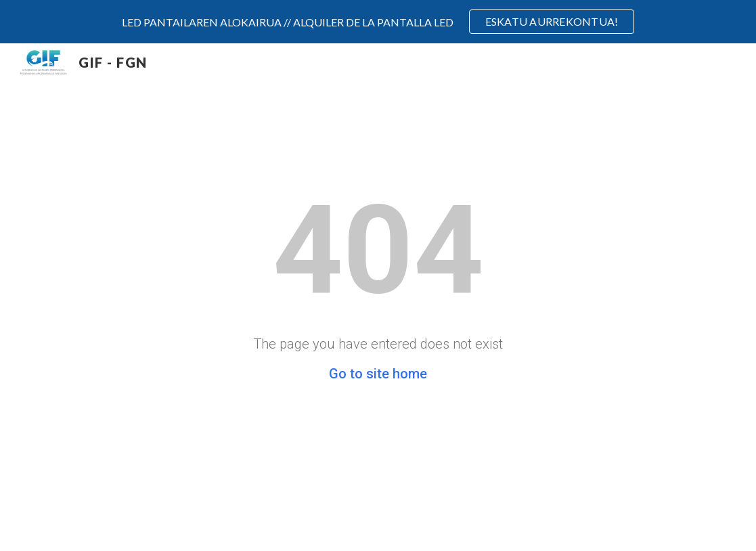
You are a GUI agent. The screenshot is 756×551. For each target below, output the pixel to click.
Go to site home (378, 374)
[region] (378, 22)
